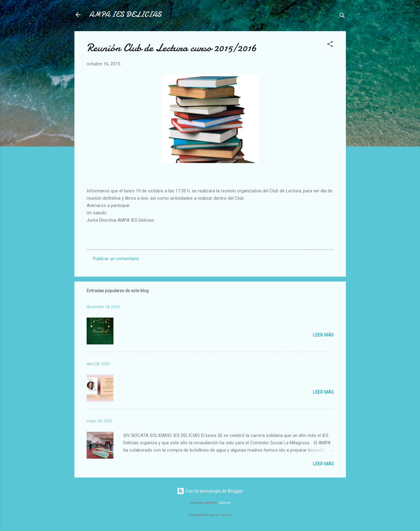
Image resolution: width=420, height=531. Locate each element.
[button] (330, 45)
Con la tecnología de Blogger (210, 491)
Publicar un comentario (116, 259)
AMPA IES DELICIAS (125, 15)
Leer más (323, 335)
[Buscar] (342, 17)
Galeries (224, 503)
